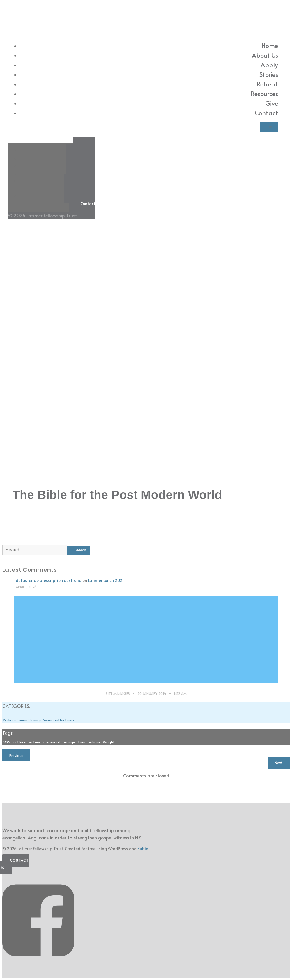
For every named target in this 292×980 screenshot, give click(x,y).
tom (82, 742)
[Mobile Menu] (269, 127)
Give (272, 103)
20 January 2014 (152, 693)
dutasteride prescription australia (49, 580)
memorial (52, 742)
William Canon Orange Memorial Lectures (38, 720)
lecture (34, 742)
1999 (6, 742)
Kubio (143, 849)
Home (270, 45)
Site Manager (118, 693)
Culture (20, 742)
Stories (269, 74)
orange (69, 742)
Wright (109, 742)
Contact (266, 113)
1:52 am (180, 693)
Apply (269, 65)
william (94, 742)
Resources (264, 93)
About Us (265, 55)
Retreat (267, 84)
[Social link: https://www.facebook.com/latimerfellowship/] (40, 965)
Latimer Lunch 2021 (106, 580)
